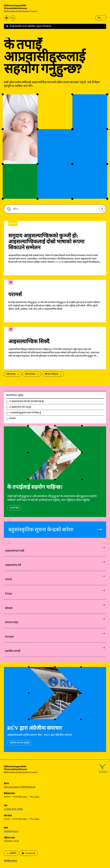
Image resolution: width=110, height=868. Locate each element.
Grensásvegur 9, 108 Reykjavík (20, 787)
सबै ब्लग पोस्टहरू (53, 374)
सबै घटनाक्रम (32, 374)
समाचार (13, 418)
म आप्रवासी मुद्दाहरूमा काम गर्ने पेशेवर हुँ (25, 413)
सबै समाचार (13, 374)
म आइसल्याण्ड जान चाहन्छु (20, 407)
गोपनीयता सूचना (10, 861)
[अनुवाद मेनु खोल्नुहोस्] (7, 18)
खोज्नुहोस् (102, 210)
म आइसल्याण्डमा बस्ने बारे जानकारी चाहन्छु (26, 401)
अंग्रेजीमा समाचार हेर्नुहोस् (20, 743)
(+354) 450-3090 (13, 809)
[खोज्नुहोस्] (13, 18)
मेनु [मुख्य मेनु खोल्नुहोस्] (101, 18)
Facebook (29, 853)
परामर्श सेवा (14, 508)
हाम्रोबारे (11, 853)
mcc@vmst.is (11, 831)
